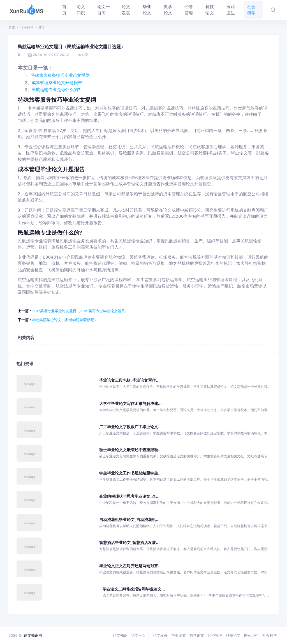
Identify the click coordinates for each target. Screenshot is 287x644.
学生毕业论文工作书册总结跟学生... (130, 473)
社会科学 (27, 28)
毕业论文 (179, 635)
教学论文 (197, 635)
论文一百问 (140, 635)
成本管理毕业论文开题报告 (57, 83)
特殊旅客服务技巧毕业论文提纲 (60, 75)
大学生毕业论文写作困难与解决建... (130, 403)
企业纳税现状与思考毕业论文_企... (129, 496)
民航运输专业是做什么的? (56, 90)
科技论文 (233, 635)
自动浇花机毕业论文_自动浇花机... (129, 519)
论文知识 (120, 635)
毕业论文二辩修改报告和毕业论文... (134, 589)
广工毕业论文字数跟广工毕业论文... (130, 427)
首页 (12, 28)
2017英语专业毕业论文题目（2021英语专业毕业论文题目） (80, 311)
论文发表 (160, 635)
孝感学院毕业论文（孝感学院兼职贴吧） (65, 320)
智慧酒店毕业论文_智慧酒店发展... (129, 542)
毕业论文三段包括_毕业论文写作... (129, 380)
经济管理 (215, 635)
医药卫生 (251, 635)
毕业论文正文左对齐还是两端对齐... (130, 566)
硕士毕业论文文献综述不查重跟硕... (130, 450)
